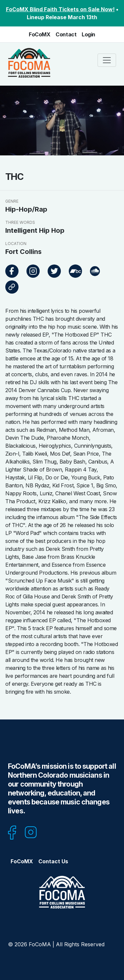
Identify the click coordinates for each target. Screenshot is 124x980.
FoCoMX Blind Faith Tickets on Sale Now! (60, 9)
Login (88, 34)
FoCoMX (40, 34)
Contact (66, 34)
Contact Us (53, 861)
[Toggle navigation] (107, 60)
